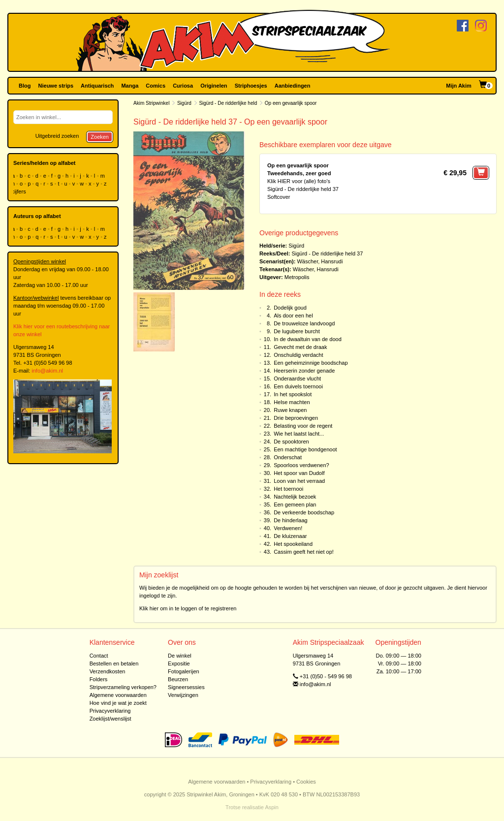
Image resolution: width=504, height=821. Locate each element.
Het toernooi (288, 489)
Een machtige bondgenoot (305, 449)
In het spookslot (293, 394)
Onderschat (288, 457)
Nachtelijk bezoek (295, 497)
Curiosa (183, 86)
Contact (99, 656)
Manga (130, 86)
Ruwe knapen (290, 410)
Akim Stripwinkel (151, 103)
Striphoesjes (251, 86)
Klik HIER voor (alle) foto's (299, 181)
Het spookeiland (293, 544)
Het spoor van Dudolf (299, 473)
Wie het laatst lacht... (299, 434)
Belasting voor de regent (303, 426)
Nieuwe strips (56, 86)
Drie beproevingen (296, 418)
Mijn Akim (459, 86)
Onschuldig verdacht (298, 355)
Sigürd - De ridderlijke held (228, 103)
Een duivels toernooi (298, 386)
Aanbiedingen (293, 86)
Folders (99, 679)
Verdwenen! (288, 528)
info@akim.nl (47, 371)
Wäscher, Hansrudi (320, 261)
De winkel (180, 656)
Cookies (306, 782)
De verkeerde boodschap (304, 512)
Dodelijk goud (290, 308)
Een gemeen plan (295, 505)
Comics (156, 86)
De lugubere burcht (297, 331)
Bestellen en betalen (114, 663)
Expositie (179, 663)
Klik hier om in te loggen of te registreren (188, 608)
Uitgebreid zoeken (57, 136)
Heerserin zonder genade (304, 371)
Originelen (214, 86)
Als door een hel (293, 316)
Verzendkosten (108, 671)
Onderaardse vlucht (297, 379)
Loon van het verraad (299, 481)
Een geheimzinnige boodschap (311, 363)
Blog (25, 86)
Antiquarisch (97, 86)
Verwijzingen (183, 695)
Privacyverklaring (110, 711)
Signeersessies (186, 687)
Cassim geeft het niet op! (304, 552)
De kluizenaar (290, 536)
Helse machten (292, 402)
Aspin (272, 807)
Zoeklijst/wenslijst (110, 719)
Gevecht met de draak (300, 347)
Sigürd (184, 103)
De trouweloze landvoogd (304, 323)
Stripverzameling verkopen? (123, 687)
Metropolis (297, 277)
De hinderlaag (291, 520)
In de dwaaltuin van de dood (308, 339)
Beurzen (178, 679)
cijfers (20, 191)
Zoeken (100, 137)
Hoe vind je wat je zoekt (118, 703)
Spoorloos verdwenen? (301, 465)
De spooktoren (291, 442)
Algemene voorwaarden (118, 695)
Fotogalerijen (184, 671)
